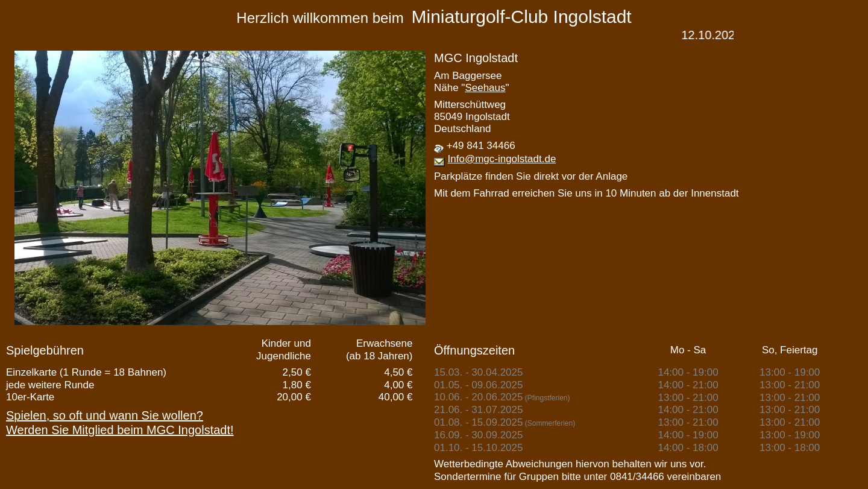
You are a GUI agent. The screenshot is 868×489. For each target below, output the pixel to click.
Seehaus (485, 88)
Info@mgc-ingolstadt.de (502, 159)
